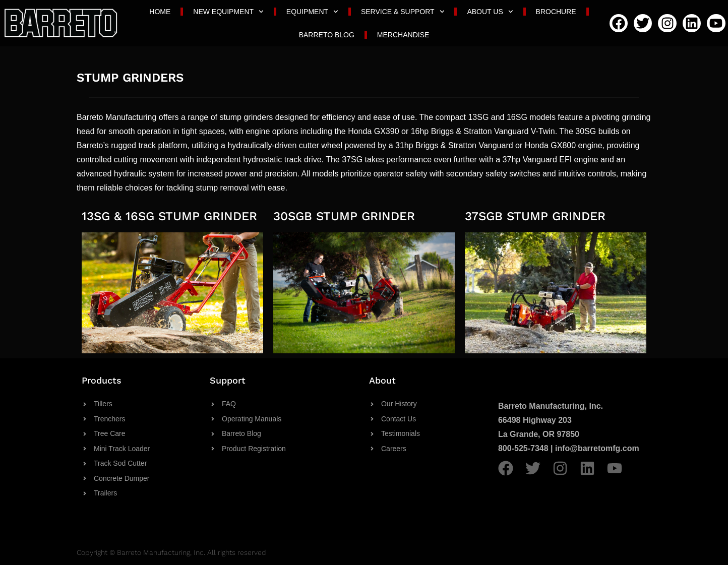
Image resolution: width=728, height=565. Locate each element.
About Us (490, 12)
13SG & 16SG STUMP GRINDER (169, 216)
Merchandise (403, 35)
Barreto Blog (327, 35)
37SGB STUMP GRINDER (535, 216)
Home (160, 12)
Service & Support (403, 12)
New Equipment (228, 12)
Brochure (556, 12)
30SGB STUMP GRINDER (344, 216)
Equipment (312, 12)
